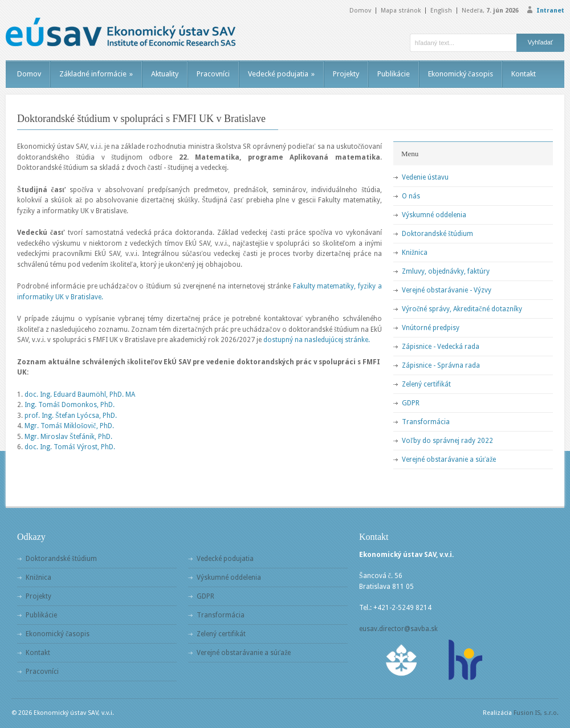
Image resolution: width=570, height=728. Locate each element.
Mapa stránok (401, 11)
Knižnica (415, 253)
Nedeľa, (490, 11)
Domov (360, 11)
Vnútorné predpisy (431, 328)
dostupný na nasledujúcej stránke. (317, 340)
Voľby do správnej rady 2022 (447, 441)
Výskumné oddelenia (434, 215)
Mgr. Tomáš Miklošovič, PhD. (69, 426)
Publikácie (394, 74)
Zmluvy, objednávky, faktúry (446, 271)
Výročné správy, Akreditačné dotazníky (462, 309)
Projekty (346, 74)
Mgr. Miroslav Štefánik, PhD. (68, 437)
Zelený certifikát (426, 384)
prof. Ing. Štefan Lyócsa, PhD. (71, 416)
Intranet (550, 11)
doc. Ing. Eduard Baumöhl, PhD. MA (80, 394)
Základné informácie (96, 74)
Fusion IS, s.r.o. (536, 713)
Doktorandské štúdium (437, 234)
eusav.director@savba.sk (398, 629)
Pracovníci (213, 74)
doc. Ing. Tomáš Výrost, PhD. (70, 447)
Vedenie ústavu (425, 177)
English (441, 11)
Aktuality (165, 74)
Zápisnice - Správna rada (441, 365)
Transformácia (426, 422)
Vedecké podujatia (281, 74)
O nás (411, 196)
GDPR (411, 403)
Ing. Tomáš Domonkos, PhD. (70, 405)
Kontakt (524, 74)
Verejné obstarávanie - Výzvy (447, 290)
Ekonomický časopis (461, 74)
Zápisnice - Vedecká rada (441, 347)
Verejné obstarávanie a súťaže (449, 459)
